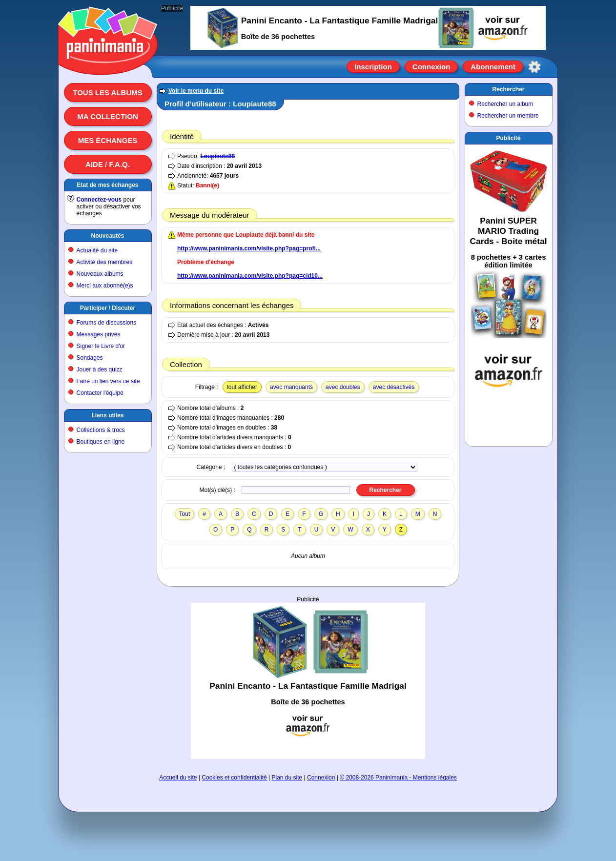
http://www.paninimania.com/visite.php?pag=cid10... (250, 276)
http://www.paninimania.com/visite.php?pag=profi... (249, 248)
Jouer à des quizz (100, 369)
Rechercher (508, 89)
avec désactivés (394, 387)
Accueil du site (178, 778)
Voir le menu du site (196, 91)
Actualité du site (97, 250)
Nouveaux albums (100, 274)
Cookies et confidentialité (234, 778)
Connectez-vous (99, 200)
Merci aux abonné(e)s (105, 286)
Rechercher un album (505, 104)
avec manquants (291, 387)
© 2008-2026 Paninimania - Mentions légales (398, 778)
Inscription (373, 67)
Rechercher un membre (508, 116)
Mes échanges (108, 140)
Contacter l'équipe (100, 393)
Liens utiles (107, 415)
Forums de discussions (107, 323)
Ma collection (107, 116)
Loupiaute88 (217, 156)
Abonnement (493, 67)
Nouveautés (107, 236)
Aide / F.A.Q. (108, 164)
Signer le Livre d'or (101, 346)
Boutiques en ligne (101, 442)
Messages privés (99, 334)
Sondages (90, 358)
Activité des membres (105, 262)
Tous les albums (108, 92)
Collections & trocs (101, 430)
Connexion (431, 67)
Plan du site (287, 778)
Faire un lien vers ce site (108, 381)
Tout (185, 514)
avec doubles (343, 387)
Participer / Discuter (108, 308)
